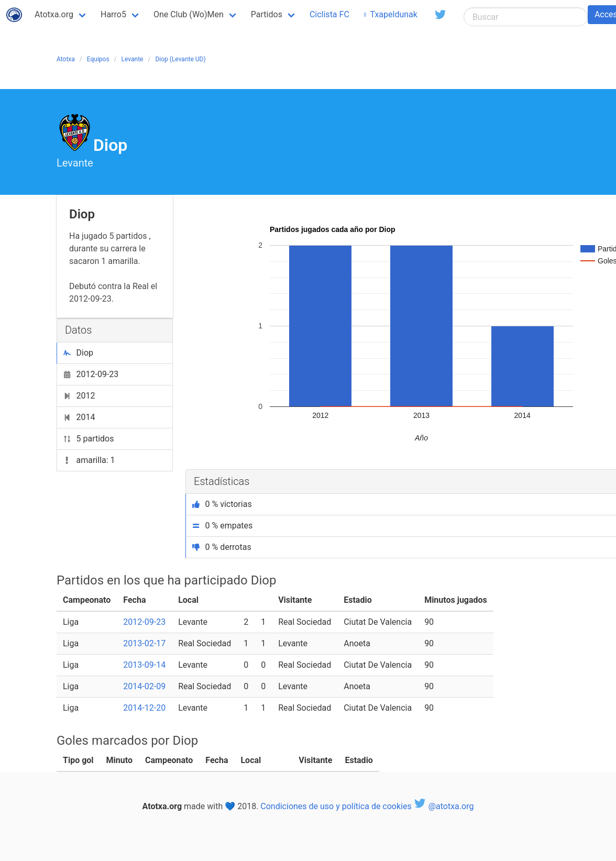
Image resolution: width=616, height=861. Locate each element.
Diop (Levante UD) (180, 59)
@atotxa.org (444, 806)
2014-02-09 (144, 686)
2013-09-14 (144, 665)
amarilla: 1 (89, 460)
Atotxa (66, 59)
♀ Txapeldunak (390, 14)
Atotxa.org (54, 14)
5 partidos (89, 439)
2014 (79, 417)
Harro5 (113, 14)
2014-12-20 (144, 708)
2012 (79, 396)
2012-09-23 (91, 374)
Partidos (267, 14)
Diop (78, 353)
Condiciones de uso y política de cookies (336, 806)
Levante (133, 59)
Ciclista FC (329, 14)
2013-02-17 (144, 643)
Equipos (98, 59)
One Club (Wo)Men (189, 14)
